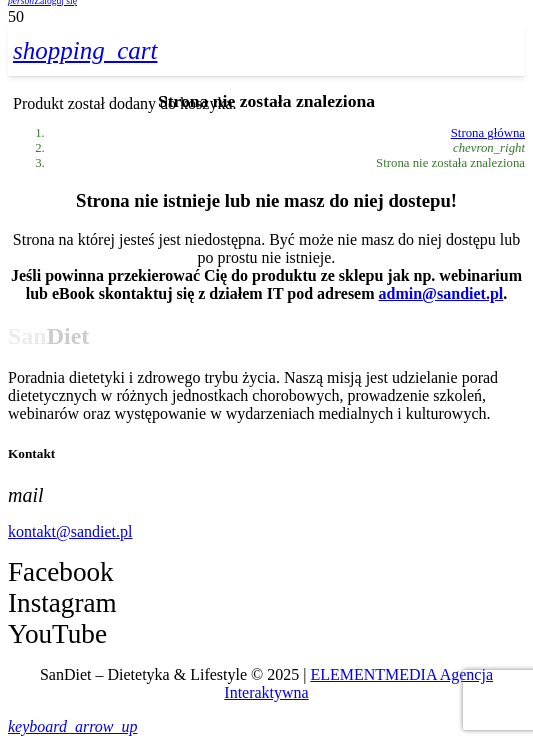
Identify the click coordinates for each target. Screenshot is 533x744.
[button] (72, 726)
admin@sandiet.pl (441, 293)
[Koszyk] (85, 50)
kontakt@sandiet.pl (70, 531)
